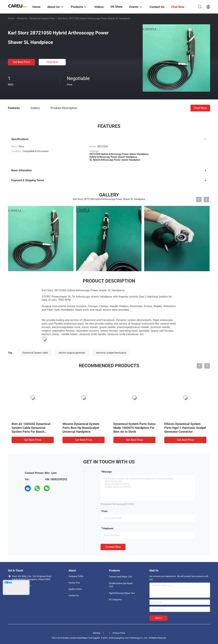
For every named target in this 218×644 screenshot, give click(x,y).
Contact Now (113, 547)
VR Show (116, 7)
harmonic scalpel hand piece (111, 353)
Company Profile (76, 576)
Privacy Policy (119, 633)
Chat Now (52, 62)
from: (105, 511)
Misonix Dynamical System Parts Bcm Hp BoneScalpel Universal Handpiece (81, 428)
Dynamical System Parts (42, 18)
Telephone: (108, 528)
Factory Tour (74, 583)
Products (22, 18)
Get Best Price (21, 62)
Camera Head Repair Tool (120, 577)
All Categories (115, 600)
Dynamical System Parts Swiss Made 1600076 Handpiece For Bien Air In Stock (134, 428)
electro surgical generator (72, 353)
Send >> (159, 618)
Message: (107, 472)
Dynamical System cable (35, 353)
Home (11, 18)
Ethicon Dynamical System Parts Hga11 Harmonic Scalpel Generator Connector (185, 428)
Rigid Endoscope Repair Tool (122, 593)
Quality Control (75, 589)
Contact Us (74, 596)
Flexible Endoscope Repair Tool (121, 585)
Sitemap (97, 633)
